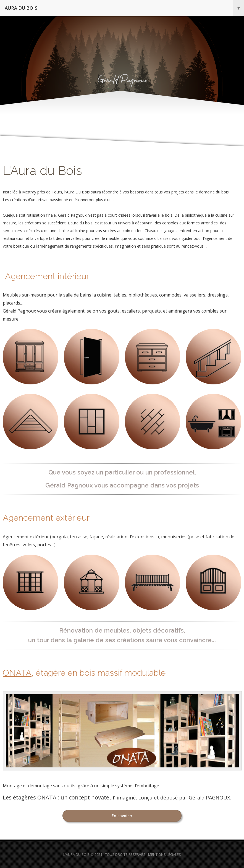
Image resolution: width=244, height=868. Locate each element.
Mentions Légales (165, 854)
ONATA (17, 673)
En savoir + (122, 816)
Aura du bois (124, 8)
